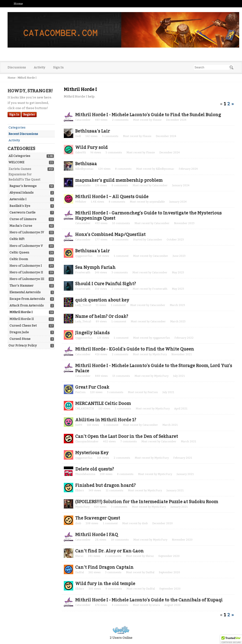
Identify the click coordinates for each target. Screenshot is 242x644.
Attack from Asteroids (27, 305)
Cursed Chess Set (23, 326)
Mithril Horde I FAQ (97, 535)
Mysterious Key (92, 453)
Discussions (17, 67)
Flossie (157, 120)
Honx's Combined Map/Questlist (110, 235)
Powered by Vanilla (121, 630)
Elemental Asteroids (25, 292)
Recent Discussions (23, 134)
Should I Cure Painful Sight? (106, 284)
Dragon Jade (19, 332)
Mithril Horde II (22, 319)
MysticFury (160, 354)
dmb (78, 523)
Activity (40, 67)
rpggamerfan (84, 256)
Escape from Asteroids (27, 299)
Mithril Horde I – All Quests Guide (112, 197)
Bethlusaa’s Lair (93, 131)
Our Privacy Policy (23, 345)
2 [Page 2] (229, 104)
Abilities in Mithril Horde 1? (106, 420)
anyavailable (83, 185)
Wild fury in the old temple (105, 584)
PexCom (80, 392)
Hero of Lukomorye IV (27, 232)
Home (18, 4)
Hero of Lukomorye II (26, 272)
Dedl (78, 136)
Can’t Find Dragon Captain (104, 567)
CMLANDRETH (84, 409)
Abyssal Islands (22, 193)
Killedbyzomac (84, 169)
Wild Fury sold (91, 147)
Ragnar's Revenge (23, 186)
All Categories (19, 156)
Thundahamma (85, 474)
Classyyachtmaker (87, 442)
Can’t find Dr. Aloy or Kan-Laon (109, 551)
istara (156, 605)
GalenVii (80, 153)
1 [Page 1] (225, 104)
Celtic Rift (17, 239)
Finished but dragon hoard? (105, 485)
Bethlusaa (86, 164)
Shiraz (79, 556)
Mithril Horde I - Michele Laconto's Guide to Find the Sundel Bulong (148, 115)
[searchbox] (214, 67)
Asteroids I (18, 199)
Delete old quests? (95, 469)
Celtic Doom (19, 259)
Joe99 (79, 425)
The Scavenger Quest (98, 518)
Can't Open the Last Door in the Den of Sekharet (127, 436)
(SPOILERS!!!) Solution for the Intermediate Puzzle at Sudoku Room (147, 502)
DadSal (80, 572)
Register (29, 115)
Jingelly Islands (92, 333)
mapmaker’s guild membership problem (119, 180)
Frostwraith (83, 273)
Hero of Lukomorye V (26, 246)
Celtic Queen (19, 252)
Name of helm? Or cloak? (102, 316)
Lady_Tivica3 (83, 305)
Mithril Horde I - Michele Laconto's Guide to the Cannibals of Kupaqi (149, 600)
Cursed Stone (20, 339)
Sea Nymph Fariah (95, 267)
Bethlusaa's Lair (92, 251)
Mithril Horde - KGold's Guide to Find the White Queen (135, 349)
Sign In (58, 67)
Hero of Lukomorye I (26, 266)
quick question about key (102, 300)
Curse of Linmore (23, 219)
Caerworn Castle (22, 212)
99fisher (81, 202)
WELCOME (16, 162)
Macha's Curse (21, 226)
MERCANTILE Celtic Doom (103, 404)
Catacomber (83, 120)
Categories (17, 127)
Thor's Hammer (22, 286)
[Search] (232, 67)
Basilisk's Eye (20, 206)
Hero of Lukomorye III (27, 279)
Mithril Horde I (21, 312)
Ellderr (80, 491)
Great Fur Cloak (92, 387)
